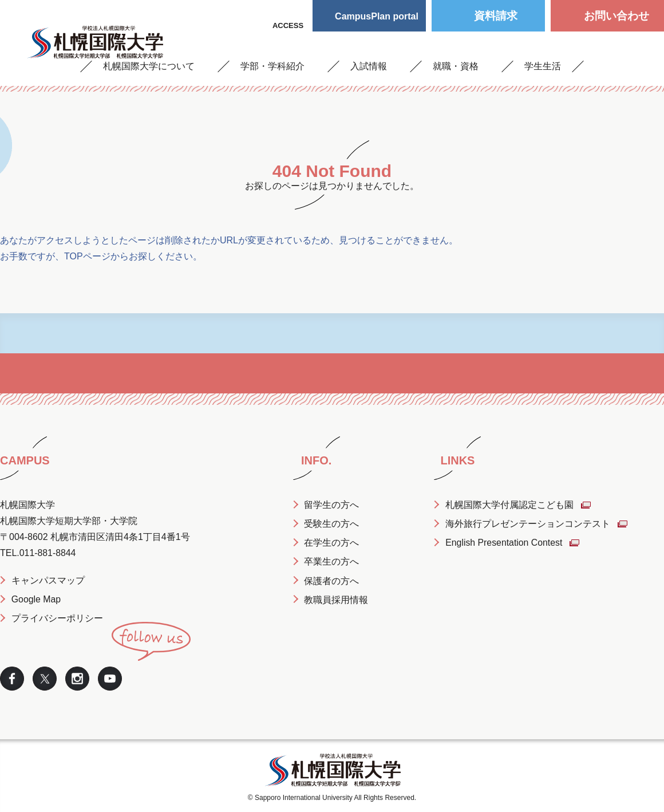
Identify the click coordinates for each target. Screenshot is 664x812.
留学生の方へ (332, 505)
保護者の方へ (332, 580)
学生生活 (543, 66)
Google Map (36, 599)
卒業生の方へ (332, 561)
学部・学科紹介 (272, 66)
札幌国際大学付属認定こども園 (510, 505)
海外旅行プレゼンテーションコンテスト (528, 524)
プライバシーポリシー (57, 618)
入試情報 (369, 66)
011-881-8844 (48, 553)
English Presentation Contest (505, 543)
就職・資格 (456, 66)
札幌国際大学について (149, 66)
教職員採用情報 (337, 599)
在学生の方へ (332, 543)
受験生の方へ (332, 524)
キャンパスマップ (48, 580)
